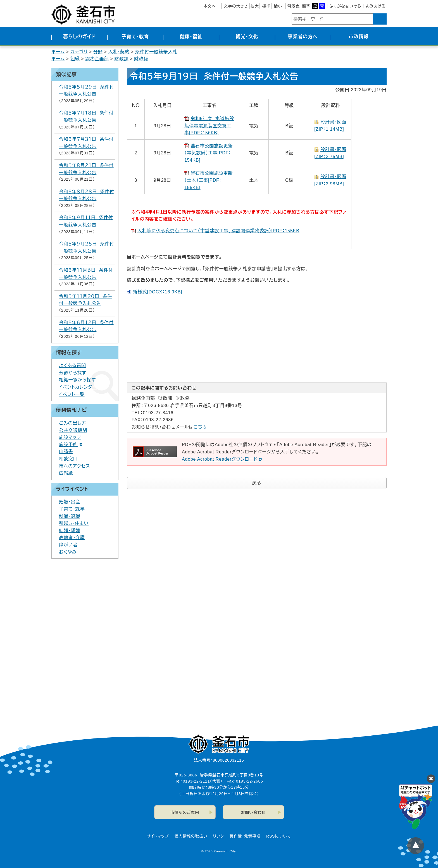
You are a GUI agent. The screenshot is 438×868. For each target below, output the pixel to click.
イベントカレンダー (78, 387)
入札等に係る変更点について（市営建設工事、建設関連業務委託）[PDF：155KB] (219, 231)
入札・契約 (119, 52)
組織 (75, 59)
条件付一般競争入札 (156, 52)
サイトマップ (158, 836)
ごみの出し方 (73, 423)
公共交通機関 (73, 430)
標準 (266, 6)
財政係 (141, 59)
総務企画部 (97, 59)
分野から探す (73, 373)
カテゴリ (79, 52)
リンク (219, 836)
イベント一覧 (72, 394)
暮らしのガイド (79, 37)
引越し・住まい (74, 523)
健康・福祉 (191, 37)
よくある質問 (72, 366)
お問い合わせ (253, 812)
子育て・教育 (135, 37)
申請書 (66, 452)
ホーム (58, 52)
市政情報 (359, 37)
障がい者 (68, 545)
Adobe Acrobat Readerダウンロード (222, 459)
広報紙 (66, 473)
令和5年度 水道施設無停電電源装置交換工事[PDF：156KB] (209, 126)
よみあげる (375, 6)
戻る (257, 483)
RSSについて (279, 836)
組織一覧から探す (77, 380)
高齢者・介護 (72, 538)
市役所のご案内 (185, 812)
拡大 (255, 6)
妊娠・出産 (70, 502)
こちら (200, 427)
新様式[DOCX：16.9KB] (158, 292)
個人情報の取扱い (191, 836)
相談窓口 (68, 459)
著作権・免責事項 (245, 836)
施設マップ (70, 437)
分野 (98, 52)
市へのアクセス (74, 466)
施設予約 (71, 445)
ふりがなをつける (345, 6)
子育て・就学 (72, 509)
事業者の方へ (303, 37)
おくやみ (68, 552)
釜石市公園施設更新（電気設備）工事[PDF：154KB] (209, 153)
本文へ (210, 6)
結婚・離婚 (70, 531)
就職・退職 (70, 516)
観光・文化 (247, 37)
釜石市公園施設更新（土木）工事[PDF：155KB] (209, 180)
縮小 (278, 6)
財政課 (122, 59)
